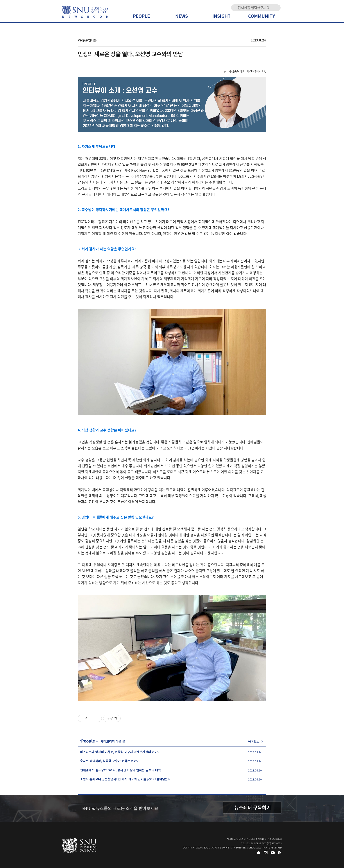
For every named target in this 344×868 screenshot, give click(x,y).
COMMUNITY (262, 16)
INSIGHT (221, 16)
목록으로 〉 (256, 741)
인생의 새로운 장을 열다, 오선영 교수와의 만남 (130, 54)
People (88, 741)
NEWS (182, 16)
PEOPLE (141, 16)
